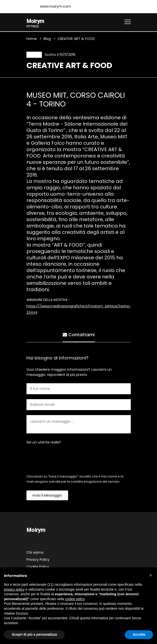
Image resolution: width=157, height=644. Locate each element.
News (33, 55)
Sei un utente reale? (44, 443)
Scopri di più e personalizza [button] (34, 634)
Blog (47, 39)
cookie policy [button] (75, 599)
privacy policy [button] (14, 589)
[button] (151, 575)
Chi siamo (35, 553)
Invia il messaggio (47, 496)
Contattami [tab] (79, 335)
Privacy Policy (38, 560)
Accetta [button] (139, 634)
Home (32, 39)
